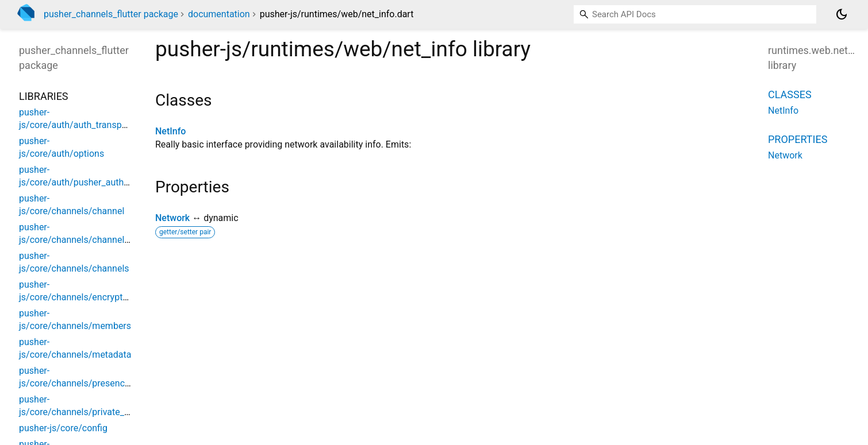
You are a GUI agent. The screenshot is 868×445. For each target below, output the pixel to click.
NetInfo (170, 131)
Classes (790, 94)
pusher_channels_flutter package (111, 14)
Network (172, 218)
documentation (219, 14)
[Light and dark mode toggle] (842, 14)
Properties (798, 139)
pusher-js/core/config (63, 428)
